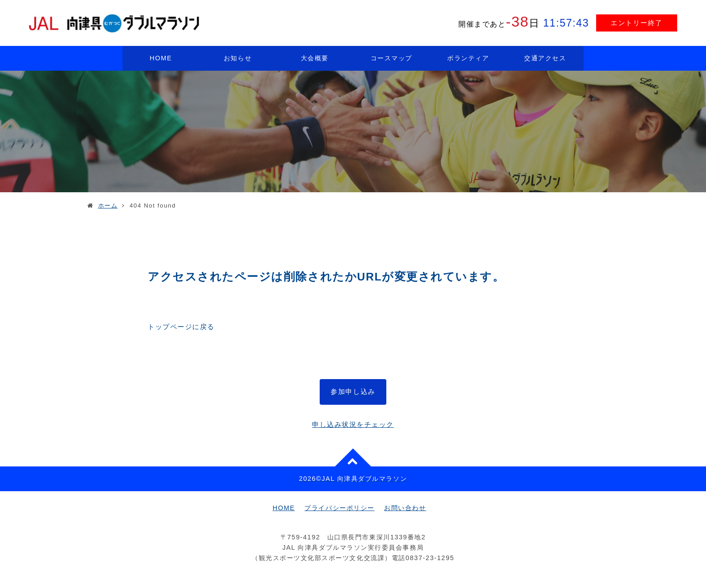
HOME (161, 58)
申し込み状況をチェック (353, 424)
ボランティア (468, 58)
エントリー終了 (637, 23)
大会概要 (315, 58)
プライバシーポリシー (339, 508)
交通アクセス (545, 58)
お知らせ (238, 58)
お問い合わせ (405, 508)
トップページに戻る (181, 327)
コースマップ (391, 58)
